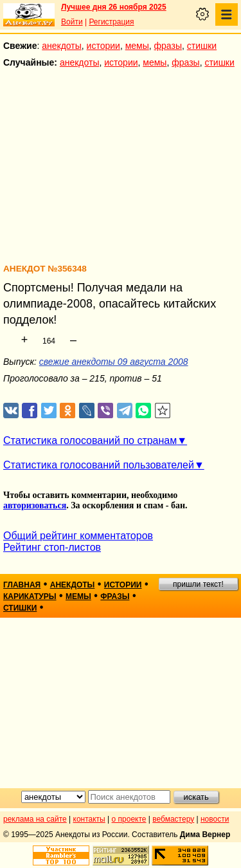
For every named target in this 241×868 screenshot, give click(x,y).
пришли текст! (198, 584)
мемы (137, 46)
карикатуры (30, 596)
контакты (89, 819)
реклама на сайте (35, 819)
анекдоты (62, 46)
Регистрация (111, 22)
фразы (168, 46)
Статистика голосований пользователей (99, 465)
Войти (72, 22)
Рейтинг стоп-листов (52, 547)
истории (103, 46)
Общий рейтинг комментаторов (78, 536)
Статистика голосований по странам (90, 440)
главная (22, 585)
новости (215, 819)
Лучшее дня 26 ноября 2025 (114, 7)
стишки (202, 46)
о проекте (129, 819)
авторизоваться (35, 505)
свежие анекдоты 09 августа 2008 (114, 362)
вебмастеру (173, 819)
